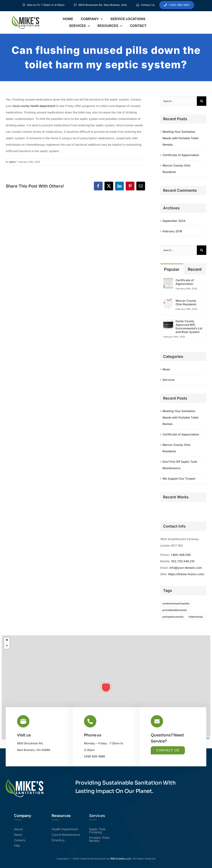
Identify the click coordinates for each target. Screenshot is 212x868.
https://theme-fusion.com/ (186, 574)
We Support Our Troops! (179, 479)
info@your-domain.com (186, 568)
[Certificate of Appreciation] (168, 282)
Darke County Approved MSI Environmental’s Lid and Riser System (189, 327)
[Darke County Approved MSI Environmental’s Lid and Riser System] (168, 322)
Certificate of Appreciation (181, 155)
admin (12, 162)
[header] (27, 16)
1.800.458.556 (181, 555)
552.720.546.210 (183, 561)
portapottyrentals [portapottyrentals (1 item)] (173, 617)
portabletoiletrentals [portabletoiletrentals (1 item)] (175, 610)
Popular (172, 269)
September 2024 (174, 221)
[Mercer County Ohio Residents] (168, 302)
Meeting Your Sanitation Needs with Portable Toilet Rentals (180, 138)
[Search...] (179, 101)
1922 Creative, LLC (120, 859)
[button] (106, 687)
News (166, 369)
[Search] (202, 101)
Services (169, 380)
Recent (195, 269)
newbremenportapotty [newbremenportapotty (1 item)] (176, 603)
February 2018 (172, 231)
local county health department (34, 106)
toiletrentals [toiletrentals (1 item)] (196, 617)
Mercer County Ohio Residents (186, 302)
